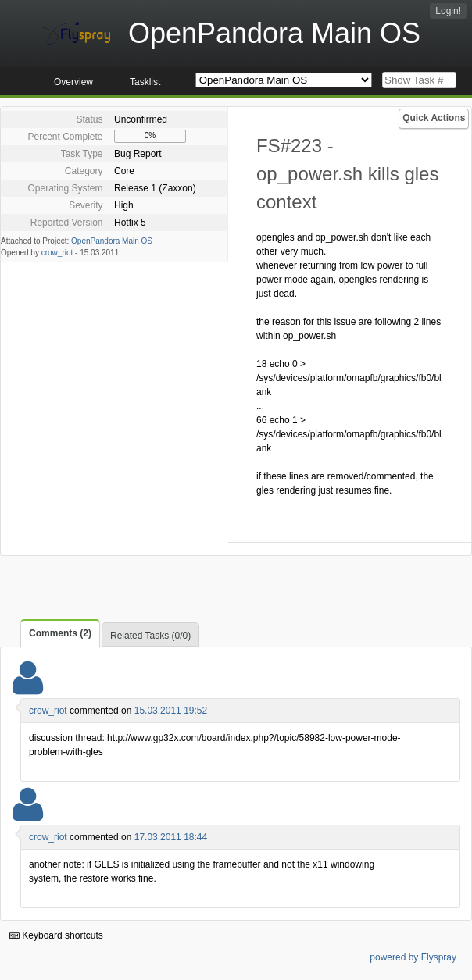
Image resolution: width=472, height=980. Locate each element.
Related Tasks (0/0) (150, 636)
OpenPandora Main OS (112, 241)
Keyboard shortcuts (56, 935)
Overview (73, 82)
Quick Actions (434, 118)
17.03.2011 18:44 (171, 837)
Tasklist (145, 82)
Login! (448, 11)
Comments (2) (60, 633)
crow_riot (57, 253)
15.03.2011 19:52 (171, 711)
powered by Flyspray (413, 957)
